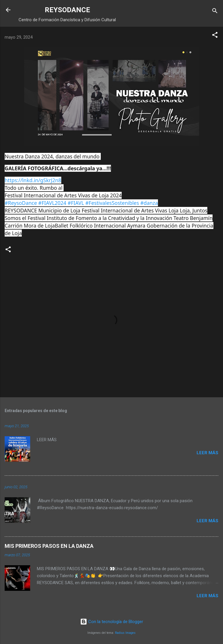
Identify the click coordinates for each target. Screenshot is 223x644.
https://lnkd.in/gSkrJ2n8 (33, 180)
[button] (215, 36)
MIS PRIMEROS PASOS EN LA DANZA (49, 546)
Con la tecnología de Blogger (112, 622)
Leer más (207, 453)
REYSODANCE (67, 10)
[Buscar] (215, 12)
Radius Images (125, 633)
